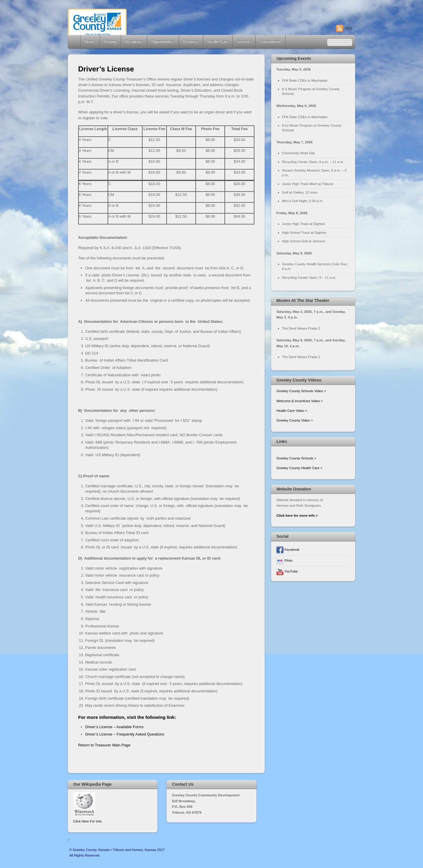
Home (75, 42)
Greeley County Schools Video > (301, 391)
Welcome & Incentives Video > (300, 401)
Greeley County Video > (295, 420)
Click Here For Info (87, 821)
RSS (349, 28)
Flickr (284, 560)
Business (191, 42)
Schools (244, 42)
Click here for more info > (297, 515)
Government (270, 42)
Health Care (218, 42)
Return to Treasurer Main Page (104, 745)
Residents (134, 42)
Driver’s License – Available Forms (115, 727)
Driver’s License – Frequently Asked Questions (125, 734)
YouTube (287, 571)
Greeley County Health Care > (299, 468)
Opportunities (163, 42)
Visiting (110, 42)
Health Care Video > (292, 411)
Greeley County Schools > (296, 458)
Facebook (288, 549)
